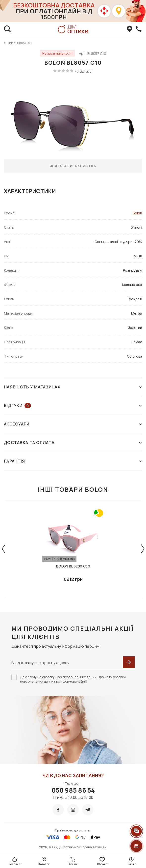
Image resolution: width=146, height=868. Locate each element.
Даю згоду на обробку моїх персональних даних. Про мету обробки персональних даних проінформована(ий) (73, 679)
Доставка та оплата (73, 443)
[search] (7, 29)
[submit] (129, 662)
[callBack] (139, 29)
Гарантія (73, 461)
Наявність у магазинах (73, 387)
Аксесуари (73, 424)
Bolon (137, 213)
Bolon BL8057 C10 (20, 43)
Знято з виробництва (73, 166)
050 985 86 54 (73, 790)
